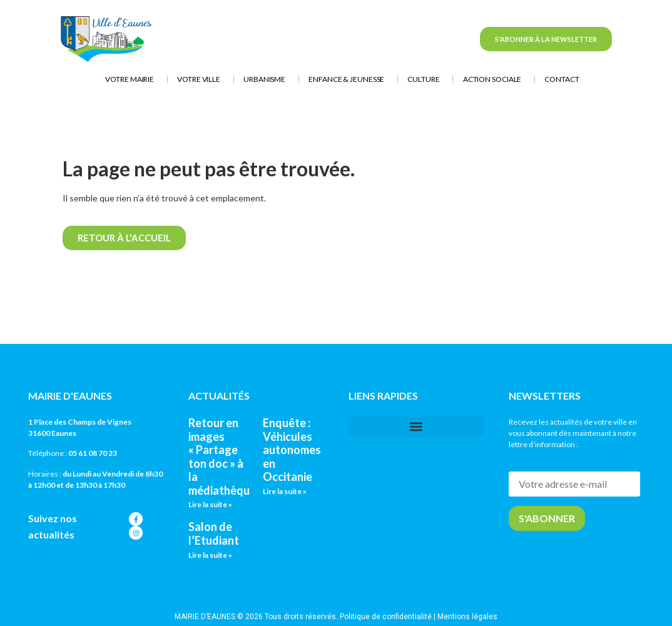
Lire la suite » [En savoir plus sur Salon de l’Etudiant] (210, 555)
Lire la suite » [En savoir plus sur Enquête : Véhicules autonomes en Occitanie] (285, 491)
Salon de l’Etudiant (214, 533)
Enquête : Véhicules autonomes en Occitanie (292, 450)
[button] (416, 427)
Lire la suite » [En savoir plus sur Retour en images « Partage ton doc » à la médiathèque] (210, 504)
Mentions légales (467, 617)
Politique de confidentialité (386, 617)
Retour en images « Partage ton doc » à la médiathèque (222, 457)
